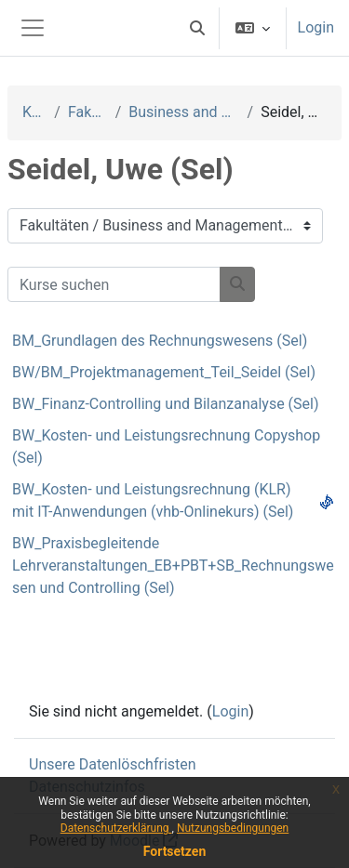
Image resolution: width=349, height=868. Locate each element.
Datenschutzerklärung (116, 828)
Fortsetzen (175, 851)
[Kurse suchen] (114, 284)
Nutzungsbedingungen (233, 828)
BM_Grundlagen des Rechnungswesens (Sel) (160, 341)
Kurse (34, 112)
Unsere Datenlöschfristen (113, 764)
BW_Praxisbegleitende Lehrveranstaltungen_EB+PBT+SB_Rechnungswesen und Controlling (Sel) (173, 566)
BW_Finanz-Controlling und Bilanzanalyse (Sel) (166, 404)
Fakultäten (88, 112)
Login (316, 27)
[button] (197, 28)
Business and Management (184, 112)
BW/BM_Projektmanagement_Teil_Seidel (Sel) (164, 372)
